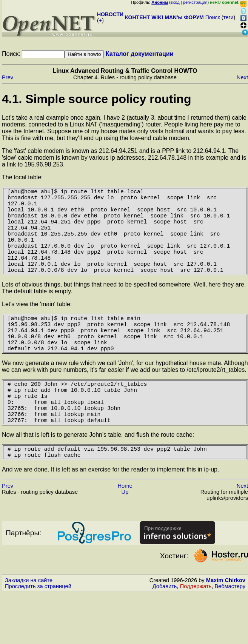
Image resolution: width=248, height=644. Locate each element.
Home (125, 530)
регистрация (195, 2)
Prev (8, 77)
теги (229, 17)
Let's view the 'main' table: (37, 325)
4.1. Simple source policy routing (96, 99)
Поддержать (196, 630)
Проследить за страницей (38, 630)
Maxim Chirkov (226, 624)
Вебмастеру (230, 630)
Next (242, 77)
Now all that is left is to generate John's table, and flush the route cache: (98, 475)
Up (125, 536)
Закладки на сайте (29, 624)
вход (175, 2)
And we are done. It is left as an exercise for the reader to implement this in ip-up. (110, 513)
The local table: (22, 177)
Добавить (165, 630)
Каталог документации (140, 54)
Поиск (213, 17)
